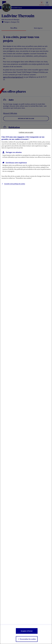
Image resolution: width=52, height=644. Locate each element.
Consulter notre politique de (15, 184)
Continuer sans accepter (26, 132)
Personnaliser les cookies (28, 639)
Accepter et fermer (27, 631)
